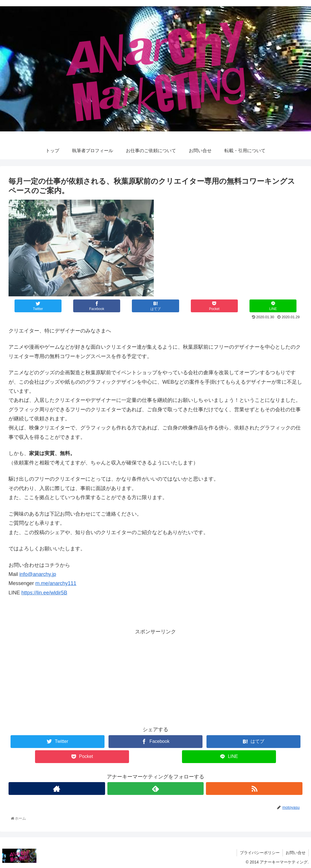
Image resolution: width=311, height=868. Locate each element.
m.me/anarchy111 (56, 583)
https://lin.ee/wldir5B (44, 593)
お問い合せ (296, 853)
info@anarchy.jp (38, 574)
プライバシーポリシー (260, 853)
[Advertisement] (155, 676)
